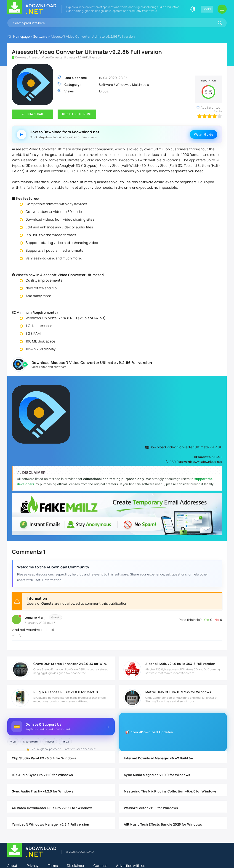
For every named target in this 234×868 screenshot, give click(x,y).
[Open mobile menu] (222, 9)
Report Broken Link (77, 114)
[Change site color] (193, 9)
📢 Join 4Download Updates (149, 732)
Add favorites (210, 107)
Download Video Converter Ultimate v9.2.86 (184, 447)
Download (35, 114)
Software (40, 36)
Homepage (21, 36)
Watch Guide (204, 134)
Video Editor (39, 367)
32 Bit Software (57, 367)
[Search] (220, 23)
